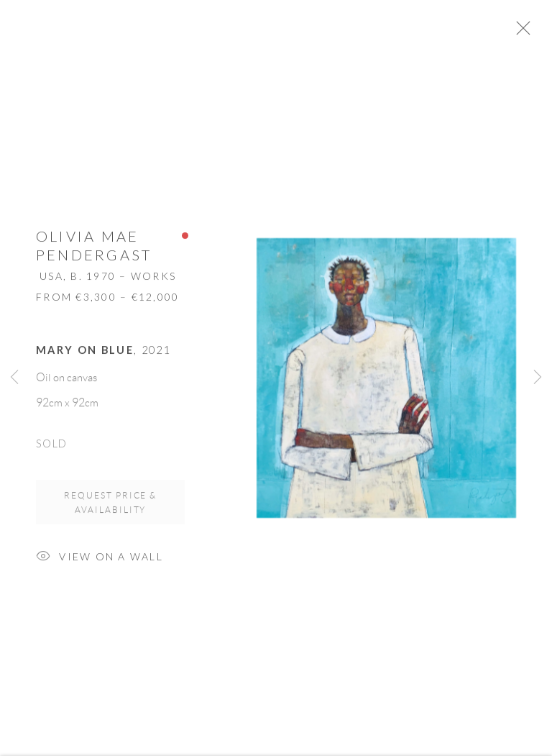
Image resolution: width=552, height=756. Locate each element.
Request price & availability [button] (111, 508)
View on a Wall (100, 564)
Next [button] (538, 378)
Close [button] (537, 32)
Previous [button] (14, 378)
